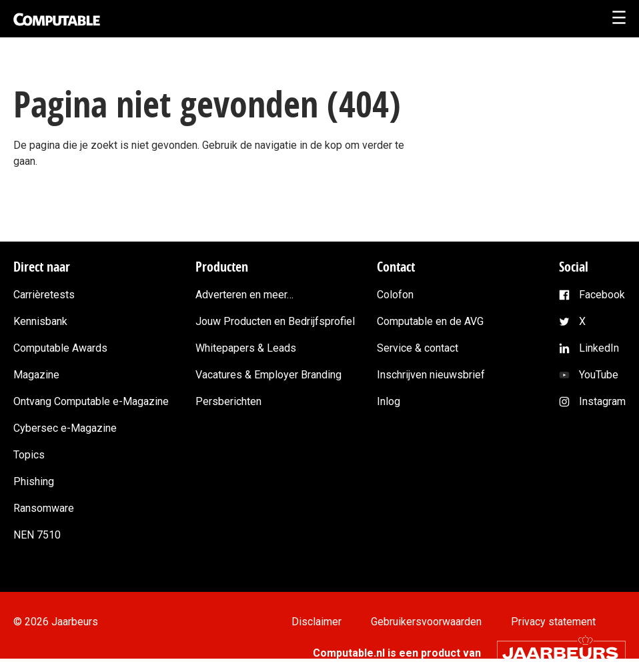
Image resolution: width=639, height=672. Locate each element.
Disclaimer (316, 622)
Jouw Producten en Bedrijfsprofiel (275, 321)
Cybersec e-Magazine (65, 428)
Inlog (389, 401)
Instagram (602, 401)
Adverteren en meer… (244, 295)
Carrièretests (44, 295)
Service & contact (418, 348)
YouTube (599, 375)
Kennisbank (40, 321)
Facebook (602, 295)
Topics (29, 455)
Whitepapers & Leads (246, 348)
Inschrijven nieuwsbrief (431, 375)
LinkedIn (599, 348)
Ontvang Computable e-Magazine (91, 401)
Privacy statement (553, 622)
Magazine (36, 375)
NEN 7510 (37, 535)
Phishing (34, 481)
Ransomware (44, 508)
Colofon (395, 295)
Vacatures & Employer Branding (268, 375)
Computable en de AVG (430, 321)
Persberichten (228, 401)
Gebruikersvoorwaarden (426, 622)
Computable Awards (60, 348)
